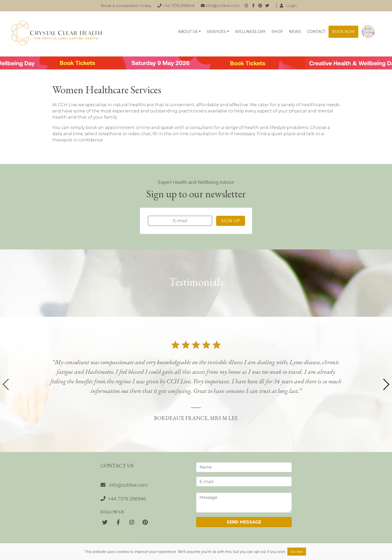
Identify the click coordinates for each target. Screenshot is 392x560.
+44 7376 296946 (176, 6)
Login (288, 6)
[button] (386, 384)
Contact (316, 32)
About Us (188, 32)
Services (216, 32)
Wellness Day (250, 32)
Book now (343, 32)
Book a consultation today (126, 6)
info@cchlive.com (220, 6)
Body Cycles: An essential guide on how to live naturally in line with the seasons (368, 32)
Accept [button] (297, 551)
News (295, 32)
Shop (277, 32)
